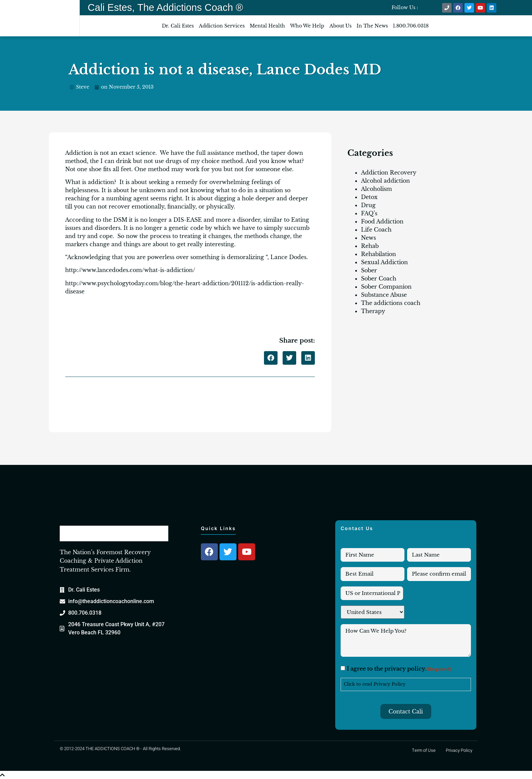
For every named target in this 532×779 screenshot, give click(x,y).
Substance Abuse (384, 295)
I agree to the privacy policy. (399, 669)
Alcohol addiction (385, 181)
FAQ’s (369, 213)
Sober (369, 270)
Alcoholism (376, 189)
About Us (340, 26)
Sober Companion (386, 287)
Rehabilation (378, 254)
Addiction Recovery (389, 173)
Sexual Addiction (384, 262)
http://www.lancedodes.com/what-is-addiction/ (130, 270)
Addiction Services (222, 26)
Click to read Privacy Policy (375, 684)
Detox (369, 197)
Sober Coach (379, 278)
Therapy (373, 311)
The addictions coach (391, 303)
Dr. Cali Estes (178, 26)
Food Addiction (382, 221)
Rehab (370, 246)
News (368, 238)
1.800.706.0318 (411, 26)
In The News (372, 26)
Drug (368, 205)
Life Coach (376, 230)
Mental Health (267, 26)
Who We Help (307, 26)
